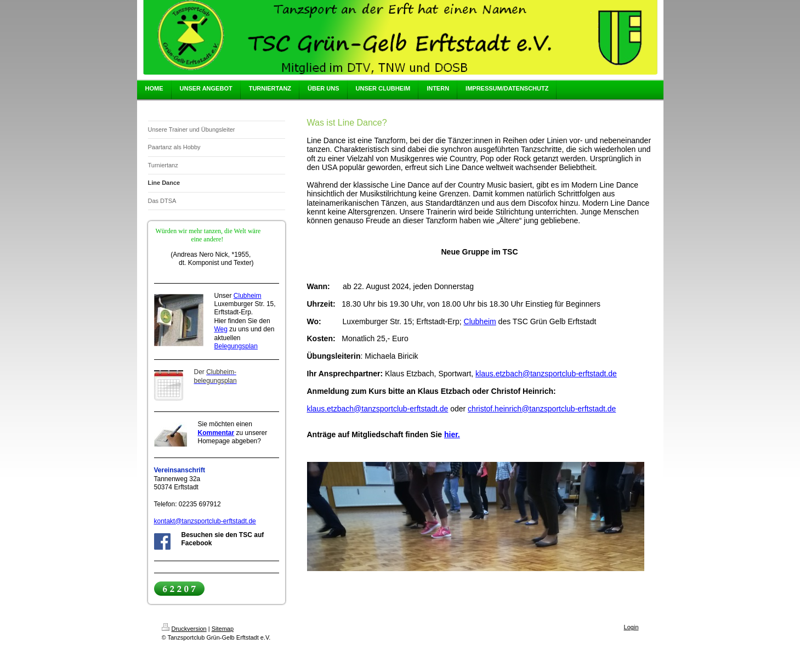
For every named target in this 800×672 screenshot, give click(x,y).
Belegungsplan (236, 346)
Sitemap (223, 629)
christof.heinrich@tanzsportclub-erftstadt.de (542, 409)
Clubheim (248, 296)
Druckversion (184, 629)
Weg (221, 329)
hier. (452, 434)
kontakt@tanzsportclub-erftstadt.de (205, 521)
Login (631, 627)
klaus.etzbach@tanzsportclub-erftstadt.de (546, 374)
